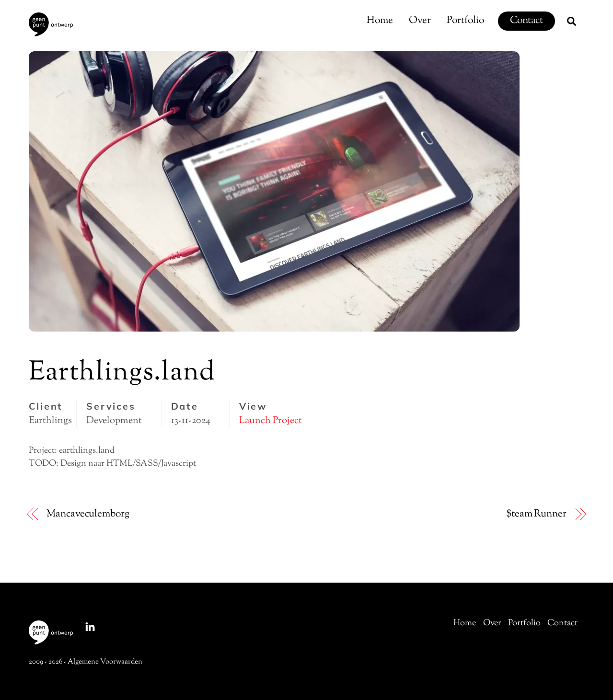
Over (420, 21)
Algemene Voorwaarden (105, 662)
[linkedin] (90, 627)
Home (380, 21)
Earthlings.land (122, 373)
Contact (526, 21)
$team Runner (536, 514)
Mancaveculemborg (88, 514)
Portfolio (465, 21)
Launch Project (271, 421)
